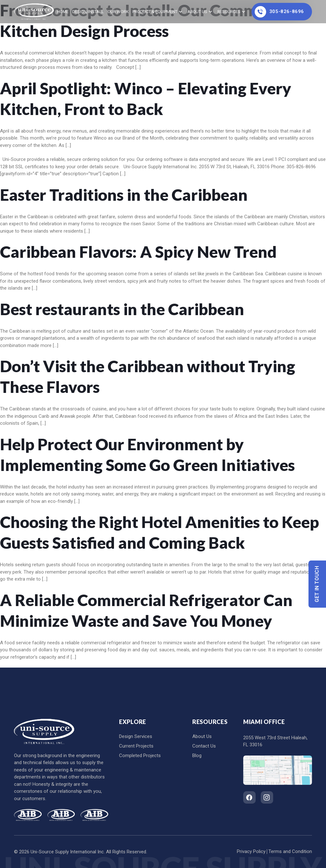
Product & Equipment (155, 12)
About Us (197, 12)
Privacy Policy (251, 851)
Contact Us (204, 746)
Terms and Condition (290, 851)
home (63, 12)
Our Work (118, 12)
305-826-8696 (279, 12)
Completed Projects (140, 756)
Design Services (136, 736)
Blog (197, 756)
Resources (229, 12)
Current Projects (136, 746)
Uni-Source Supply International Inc (67, 852)
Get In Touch (317, 584)
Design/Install (88, 12)
